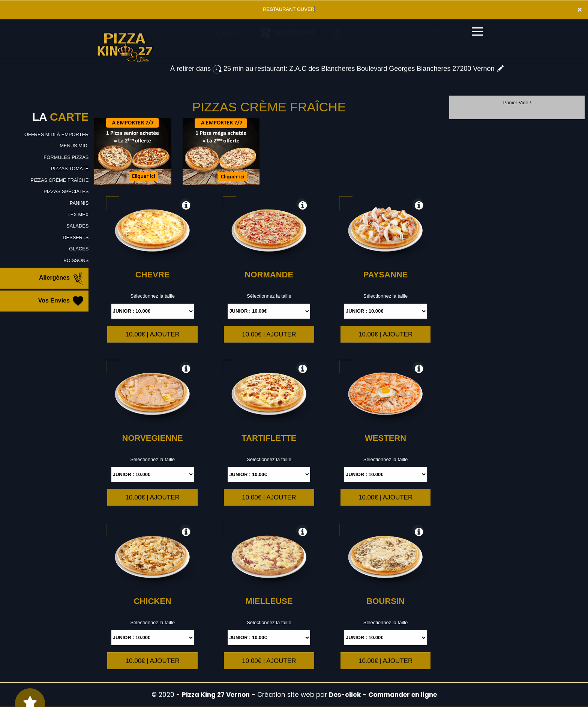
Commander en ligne (403, 695)
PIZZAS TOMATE (69, 169)
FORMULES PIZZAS (66, 157)
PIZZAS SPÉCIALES (66, 191)
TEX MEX (78, 215)
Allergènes (62, 278)
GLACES (79, 249)
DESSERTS (75, 237)
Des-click (345, 695)
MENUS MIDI (74, 146)
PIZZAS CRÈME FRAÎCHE (59, 180)
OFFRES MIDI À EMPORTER (56, 134)
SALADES (77, 226)
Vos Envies (62, 301)
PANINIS (79, 203)
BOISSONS (76, 260)
